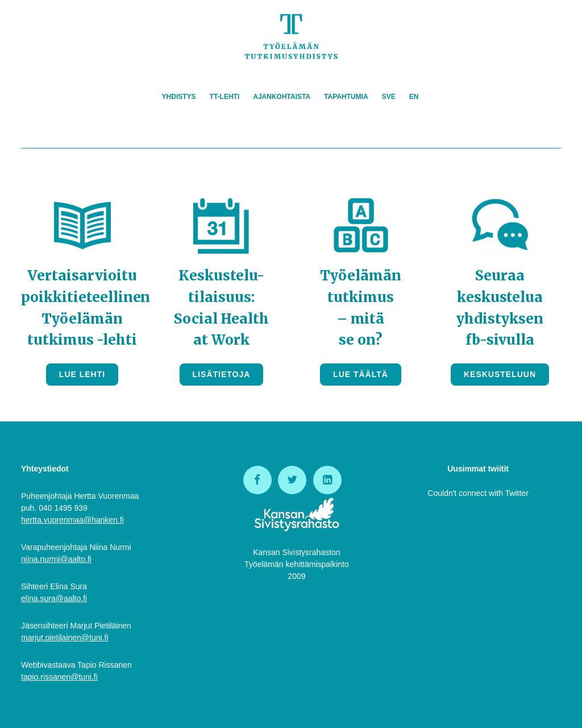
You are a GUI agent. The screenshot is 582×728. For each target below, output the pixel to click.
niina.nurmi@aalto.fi (56, 559)
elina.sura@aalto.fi (54, 598)
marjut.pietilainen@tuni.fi (65, 638)
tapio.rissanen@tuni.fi (59, 677)
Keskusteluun (500, 374)
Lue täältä (361, 374)
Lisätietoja (222, 374)
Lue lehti (82, 374)
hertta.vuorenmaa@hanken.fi (72, 520)
